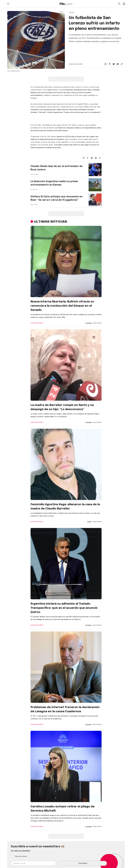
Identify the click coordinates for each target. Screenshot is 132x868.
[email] (118, 64)
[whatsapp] (106, 64)
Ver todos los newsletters (21, 851)
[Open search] (119, 4)
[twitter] (114, 64)
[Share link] (122, 64)
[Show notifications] (124, 4)
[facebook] (110, 64)
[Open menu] (8, 4)
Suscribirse (83, 863)
